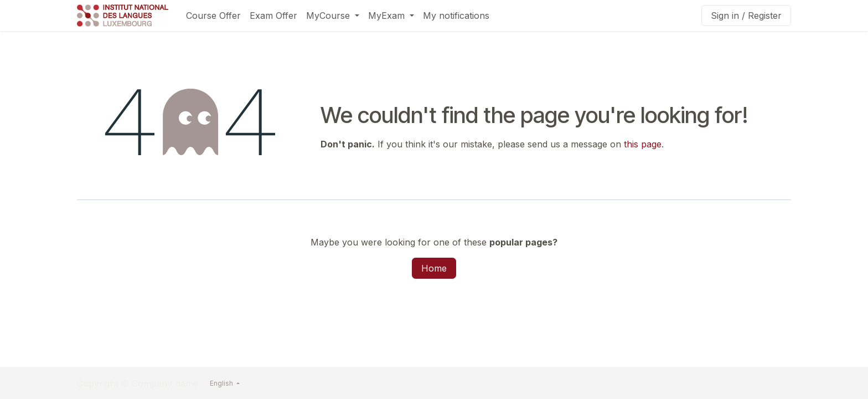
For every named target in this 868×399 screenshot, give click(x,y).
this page (643, 144)
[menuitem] (213, 16)
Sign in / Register (746, 16)
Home (434, 268)
